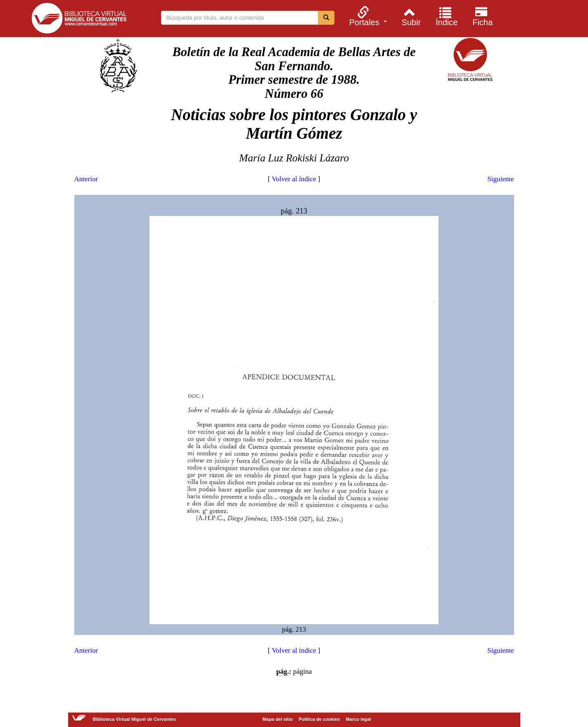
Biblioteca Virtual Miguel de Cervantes (79, 20)
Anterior (86, 179)
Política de (319, 719)
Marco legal (358, 719)
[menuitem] (367, 16)
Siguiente (500, 179)
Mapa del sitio (278, 719)
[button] (367, 16)
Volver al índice (294, 179)
